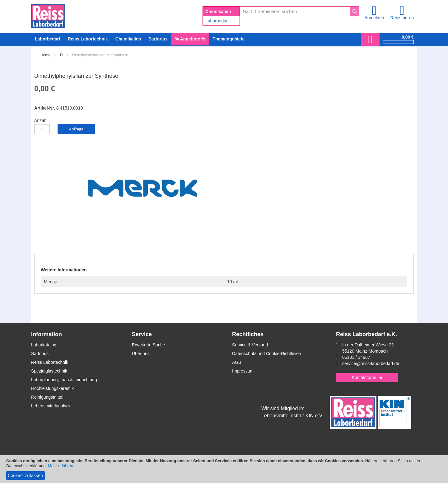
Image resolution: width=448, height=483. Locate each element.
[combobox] (299, 11)
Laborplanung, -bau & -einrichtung (64, 380)
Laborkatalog (44, 345)
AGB (237, 362)
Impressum (243, 371)
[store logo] (48, 15)
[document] (224, 469)
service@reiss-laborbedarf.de (371, 363)
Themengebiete (229, 39)
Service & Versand (250, 345)
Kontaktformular (367, 377)
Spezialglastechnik (49, 371)
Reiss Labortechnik (50, 362)
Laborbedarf (217, 21)
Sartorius (40, 354)
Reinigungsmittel (47, 397)
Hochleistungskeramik (52, 388)
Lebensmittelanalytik (51, 406)
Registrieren (402, 18)
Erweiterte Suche (149, 345)
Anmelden (374, 18)
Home (45, 55)
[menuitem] (48, 39)
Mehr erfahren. (61, 466)
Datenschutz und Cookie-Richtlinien (267, 354)
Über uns (141, 354)
